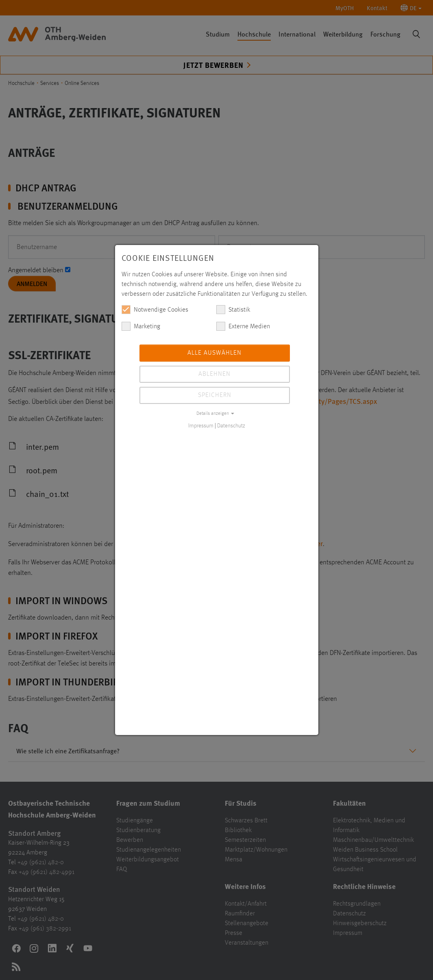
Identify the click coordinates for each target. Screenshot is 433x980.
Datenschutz (231, 426)
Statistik (233, 310)
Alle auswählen (214, 353)
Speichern (215, 395)
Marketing (141, 326)
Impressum (201, 426)
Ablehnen (214, 374)
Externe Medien (243, 326)
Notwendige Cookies (155, 310)
